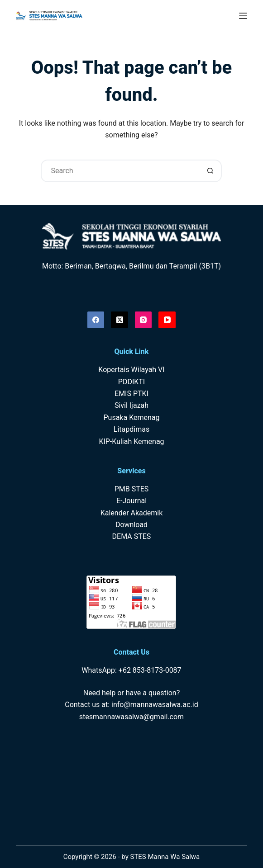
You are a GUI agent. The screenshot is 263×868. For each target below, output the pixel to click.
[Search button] (210, 171)
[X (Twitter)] (120, 320)
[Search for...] (120, 171)
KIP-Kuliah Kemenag (131, 441)
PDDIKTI (131, 382)
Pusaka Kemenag (131, 417)
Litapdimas (131, 429)
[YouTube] (167, 320)
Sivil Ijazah (131, 405)
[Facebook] (96, 320)
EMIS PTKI (131, 394)
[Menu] (243, 16)
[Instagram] (143, 320)
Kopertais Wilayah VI (131, 370)
